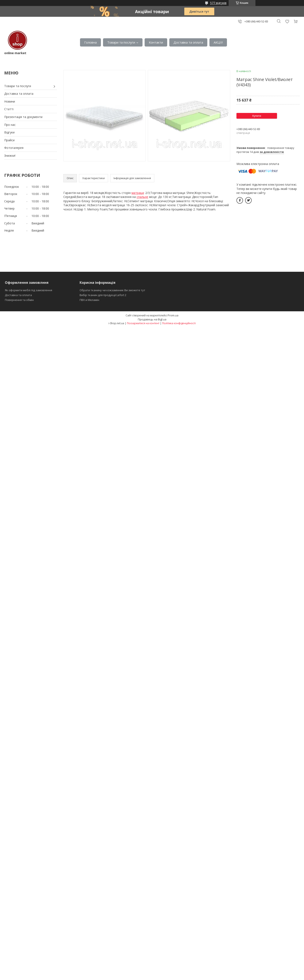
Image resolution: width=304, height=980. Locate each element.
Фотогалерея (14, 148)
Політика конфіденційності (179, 323)
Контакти (156, 42)
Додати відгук (287, 21)
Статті (9, 109)
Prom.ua (173, 315)
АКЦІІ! (218, 42)
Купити (257, 116)
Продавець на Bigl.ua (152, 319)
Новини (10, 101)
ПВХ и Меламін (89, 300)
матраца (138, 193)
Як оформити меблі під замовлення (28, 290)
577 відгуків (218, 3)
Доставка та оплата (188, 42)
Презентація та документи (23, 117)
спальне (142, 197)
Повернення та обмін (19, 300)
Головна (90, 42)
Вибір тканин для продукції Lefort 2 (103, 295)
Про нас (10, 125)
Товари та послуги (121, 42)
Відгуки (9, 132)
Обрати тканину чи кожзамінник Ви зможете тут (112, 290)
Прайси (9, 140)
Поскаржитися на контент (143, 323)
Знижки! (10, 156)
